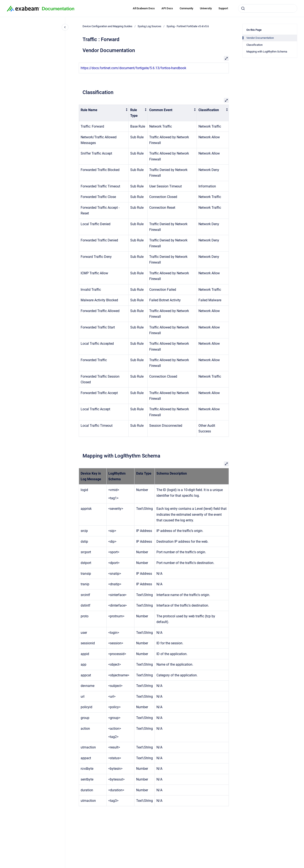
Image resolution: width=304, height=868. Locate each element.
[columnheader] (104, 113)
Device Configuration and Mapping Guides (107, 26)
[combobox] (268, 8)
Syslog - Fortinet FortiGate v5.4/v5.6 (188, 26)
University (206, 8)
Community (186, 8)
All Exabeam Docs (144, 8)
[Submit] (243, 8)
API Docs (167, 8)
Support (223, 8)
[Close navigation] (65, 27)
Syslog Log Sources (149, 26)
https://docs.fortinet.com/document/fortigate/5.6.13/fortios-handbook (133, 68)
